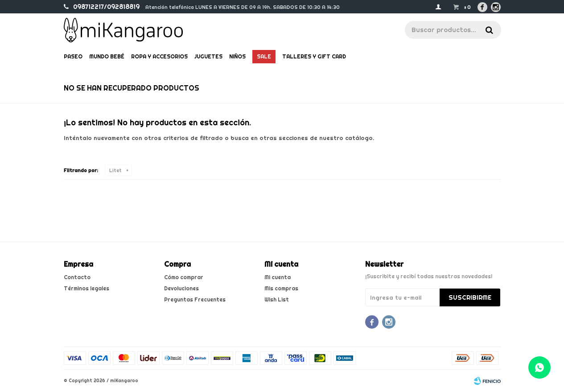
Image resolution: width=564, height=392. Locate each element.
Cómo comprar (184, 277)
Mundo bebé (107, 56)
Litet (115, 170)
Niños (237, 56)
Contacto (77, 277)
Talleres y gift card (314, 56)
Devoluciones (181, 288)
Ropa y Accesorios (159, 56)
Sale (264, 56)
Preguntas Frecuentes (195, 299)
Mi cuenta (278, 277)
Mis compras (281, 288)
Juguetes (208, 56)
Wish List (277, 299)
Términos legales (86, 288)
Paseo (73, 56)
